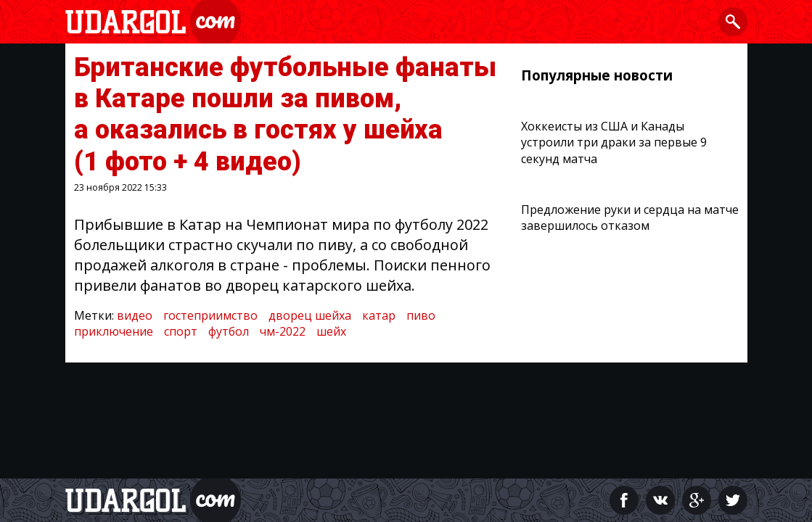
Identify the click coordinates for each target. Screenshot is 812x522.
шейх (331, 331)
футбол (229, 331)
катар (379, 315)
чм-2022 (283, 331)
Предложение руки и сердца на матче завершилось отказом (630, 217)
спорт (181, 331)
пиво (421, 315)
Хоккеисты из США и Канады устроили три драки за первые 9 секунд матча (614, 142)
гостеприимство (210, 315)
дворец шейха (310, 315)
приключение (114, 331)
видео (135, 315)
